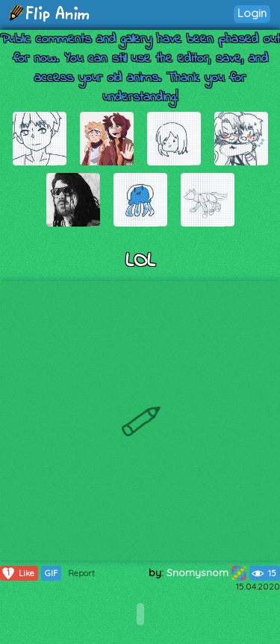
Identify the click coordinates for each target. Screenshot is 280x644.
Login (252, 13)
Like (18, 573)
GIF (51, 573)
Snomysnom (206, 572)
